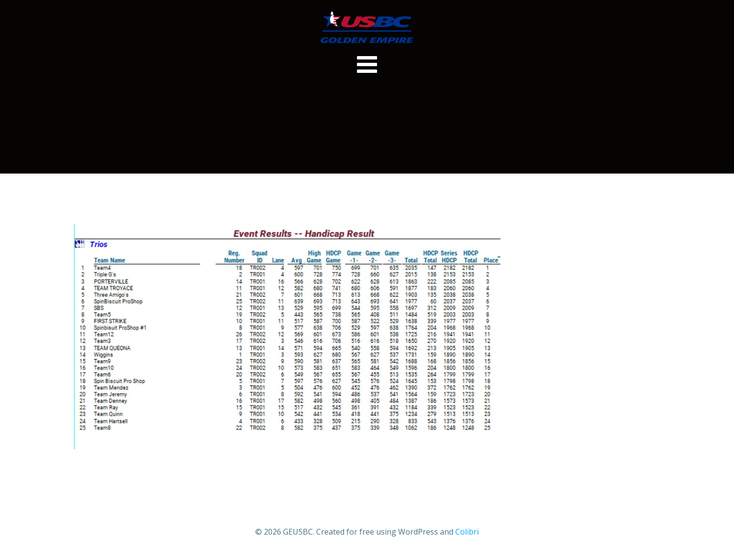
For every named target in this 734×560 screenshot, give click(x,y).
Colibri (467, 532)
